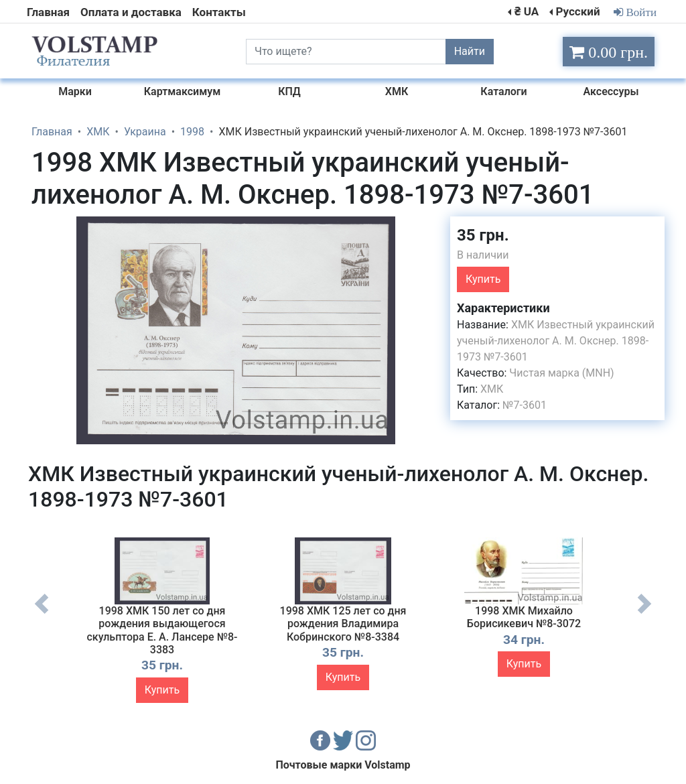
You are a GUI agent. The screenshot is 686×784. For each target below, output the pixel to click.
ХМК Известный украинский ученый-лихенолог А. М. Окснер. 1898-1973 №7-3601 (556, 341)
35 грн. (483, 235)
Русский (577, 11)
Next (644, 614)
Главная (48, 12)
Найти (470, 51)
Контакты (219, 12)
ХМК (492, 389)
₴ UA (527, 11)
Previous (42, 614)
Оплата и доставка (131, 12)
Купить (483, 279)
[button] (428, 228)
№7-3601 (525, 405)
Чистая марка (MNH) (561, 373)
